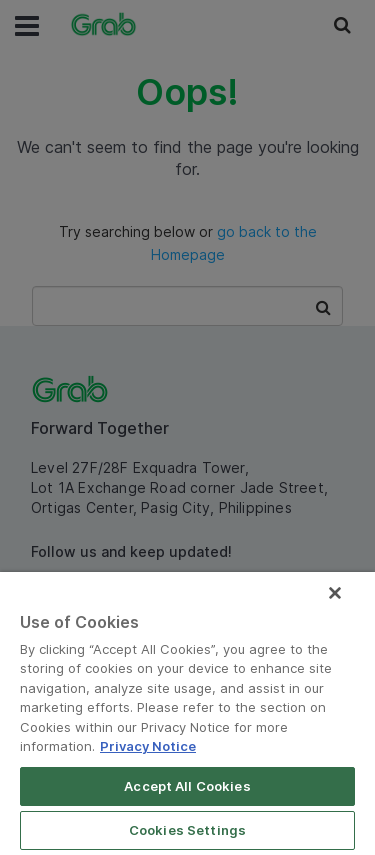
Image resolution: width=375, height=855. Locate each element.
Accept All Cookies (187, 786)
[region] (187, 713)
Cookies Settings (187, 830)
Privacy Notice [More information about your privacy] (148, 746)
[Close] (335, 593)
